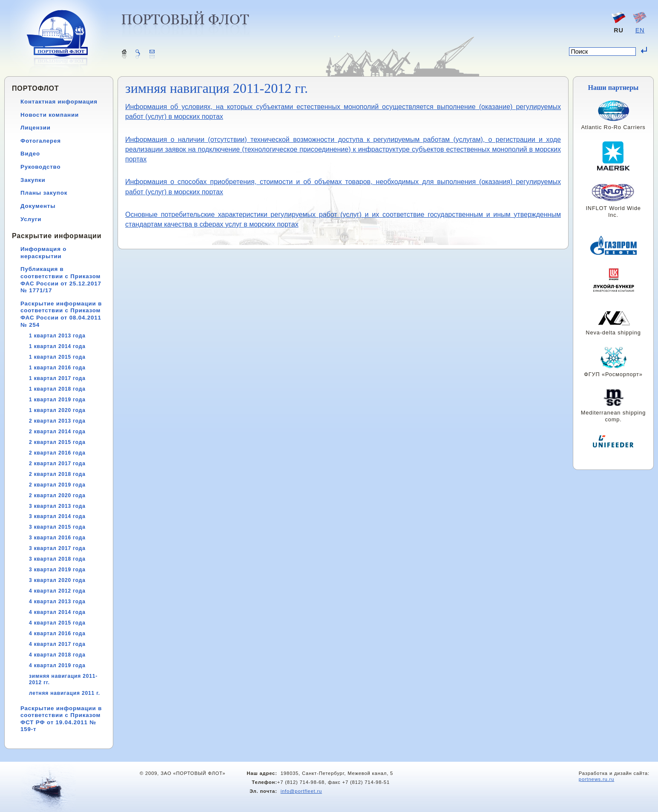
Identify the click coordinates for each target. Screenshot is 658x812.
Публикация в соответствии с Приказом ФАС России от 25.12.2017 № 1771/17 (61, 280)
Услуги (31, 219)
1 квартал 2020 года (57, 410)
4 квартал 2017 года (57, 644)
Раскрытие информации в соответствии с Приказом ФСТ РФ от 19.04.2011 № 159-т (61, 719)
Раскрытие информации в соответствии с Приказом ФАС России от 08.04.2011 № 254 (61, 314)
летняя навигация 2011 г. (65, 693)
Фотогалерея (41, 141)
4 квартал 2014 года (57, 612)
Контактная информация (59, 102)
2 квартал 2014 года (57, 432)
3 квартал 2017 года (57, 548)
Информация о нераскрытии (43, 253)
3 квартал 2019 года (57, 570)
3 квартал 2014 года (57, 516)
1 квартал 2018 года (57, 389)
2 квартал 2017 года (57, 464)
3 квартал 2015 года (57, 527)
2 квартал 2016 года (57, 453)
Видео (30, 154)
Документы (38, 206)
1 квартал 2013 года (57, 336)
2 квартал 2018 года (57, 474)
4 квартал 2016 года (57, 633)
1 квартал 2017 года (57, 378)
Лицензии (36, 128)
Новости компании (50, 115)
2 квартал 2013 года (57, 421)
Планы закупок (44, 193)
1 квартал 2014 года (57, 346)
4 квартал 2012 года (57, 591)
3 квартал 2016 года (57, 538)
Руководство (40, 167)
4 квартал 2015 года (57, 623)
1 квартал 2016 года (57, 368)
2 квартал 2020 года (57, 495)
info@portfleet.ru (301, 791)
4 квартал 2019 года (57, 665)
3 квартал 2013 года (57, 506)
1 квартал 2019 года (57, 400)
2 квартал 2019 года (57, 485)
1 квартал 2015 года (57, 357)
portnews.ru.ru (596, 779)
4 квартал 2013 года (57, 602)
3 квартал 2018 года (57, 559)
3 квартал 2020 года (57, 580)
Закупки (33, 180)
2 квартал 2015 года (57, 442)
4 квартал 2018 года (57, 655)
